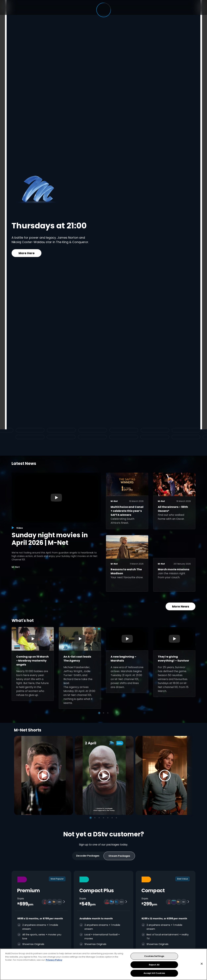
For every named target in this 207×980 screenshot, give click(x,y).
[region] (103, 964)
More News (181, 606)
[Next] (189, 775)
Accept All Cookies (154, 973)
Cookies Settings (154, 956)
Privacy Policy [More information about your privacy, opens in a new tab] (54, 960)
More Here (27, 253)
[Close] (202, 964)
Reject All (154, 965)
